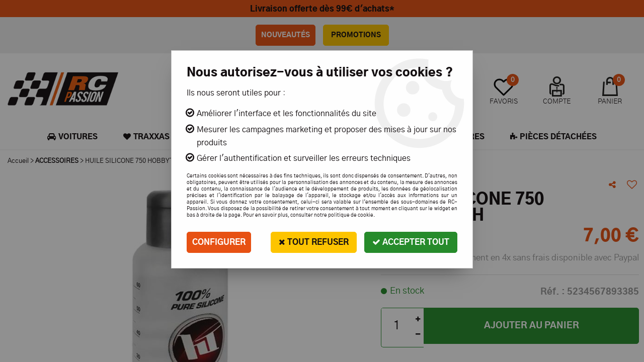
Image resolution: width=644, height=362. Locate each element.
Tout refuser (314, 242)
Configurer (219, 242)
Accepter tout (411, 242)
